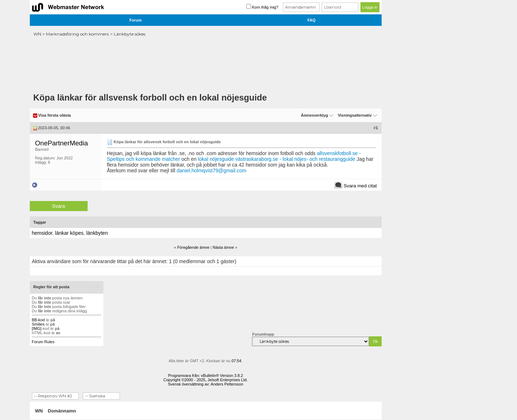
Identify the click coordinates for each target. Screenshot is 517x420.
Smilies (38, 324)
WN (37, 34)
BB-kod (38, 320)
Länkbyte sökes (130, 34)
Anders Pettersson (227, 384)
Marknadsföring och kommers (77, 34)
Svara (59, 206)
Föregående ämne (193, 247)
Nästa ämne (223, 247)
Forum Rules (43, 342)
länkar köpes (69, 233)
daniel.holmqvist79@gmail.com (211, 171)
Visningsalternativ (355, 115)
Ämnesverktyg (315, 115)
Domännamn (62, 411)
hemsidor (42, 233)
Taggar (40, 222)
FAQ (311, 20)
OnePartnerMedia (62, 143)
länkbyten (97, 233)
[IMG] (37, 328)
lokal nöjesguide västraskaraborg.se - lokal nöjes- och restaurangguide (276, 159)
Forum (135, 20)
